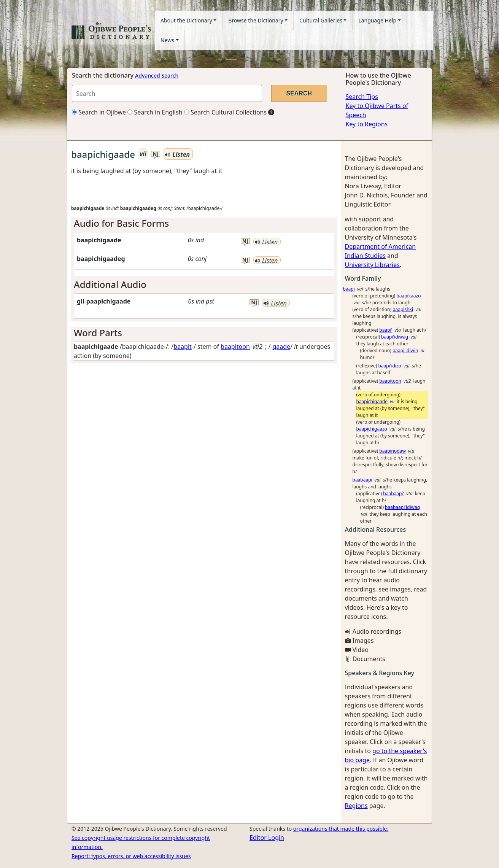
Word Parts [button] (98, 333)
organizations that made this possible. (341, 829)
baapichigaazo (372, 429)
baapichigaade (372, 401)
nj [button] (156, 154)
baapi (349, 289)
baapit (183, 347)
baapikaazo (408, 296)
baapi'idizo (390, 366)
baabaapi (362, 480)
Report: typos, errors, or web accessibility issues (131, 856)
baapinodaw (393, 451)
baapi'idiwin (405, 351)
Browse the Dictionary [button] (256, 20)
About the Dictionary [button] (186, 20)
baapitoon (235, 347)
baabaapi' (393, 494)
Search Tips (362, 97)
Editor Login (267, 838)
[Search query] (167, 93)
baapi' (386, 330)
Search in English (155, 112)
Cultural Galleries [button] (321, 20)
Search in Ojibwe (99, 112)
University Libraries (372, 265)
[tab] (204, 223)
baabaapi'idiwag (402, 507)
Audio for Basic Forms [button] (121, 223)
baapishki (403, 309)
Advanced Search (157, 76)
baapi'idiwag (395, 337)
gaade (282, 347)
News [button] (167, 40)
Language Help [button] (377, 20)
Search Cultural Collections (225, 112)
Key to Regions (367, 124)
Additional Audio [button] (110, 284)
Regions (356, 806)
